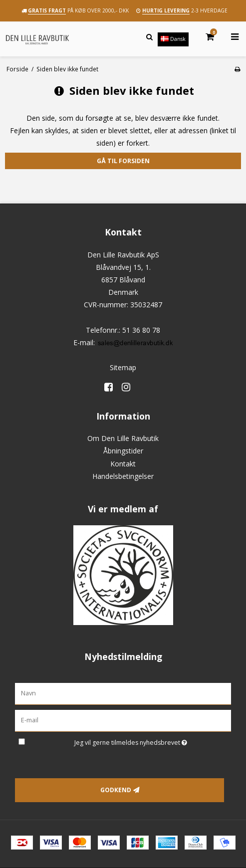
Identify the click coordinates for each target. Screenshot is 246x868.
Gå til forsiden (123, 161)
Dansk (173, 39)
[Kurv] (204, 37)
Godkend (116, 790)
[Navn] (123, 693)
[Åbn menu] (229, 37)
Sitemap (123, 367)
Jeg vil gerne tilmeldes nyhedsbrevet (153, 741)
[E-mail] (123, 720)
